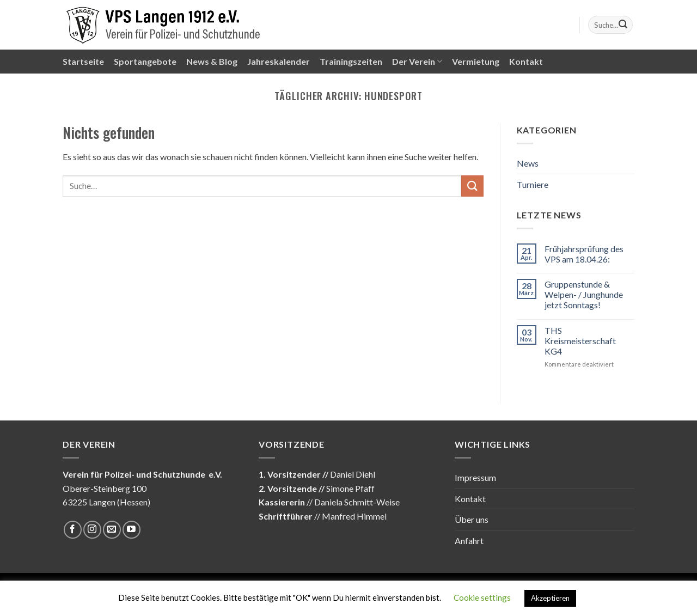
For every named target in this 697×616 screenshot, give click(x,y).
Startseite (83, 61)
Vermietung (476, 61)
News (528, 163)
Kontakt (526, 61)
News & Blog (212, 61)
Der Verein (417, 62)
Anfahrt (469, 541)
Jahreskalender (279, 61)
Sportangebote (145, 61)
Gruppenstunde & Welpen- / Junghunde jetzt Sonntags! (584, 294)
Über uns (472, 519)
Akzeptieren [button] (550, 598)
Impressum (475, 477)
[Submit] (623, 25)
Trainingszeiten (351, 61)
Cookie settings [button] (482, 597)
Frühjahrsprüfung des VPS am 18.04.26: (584, 254)
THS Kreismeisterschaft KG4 (580, 341)
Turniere (533, 184)
